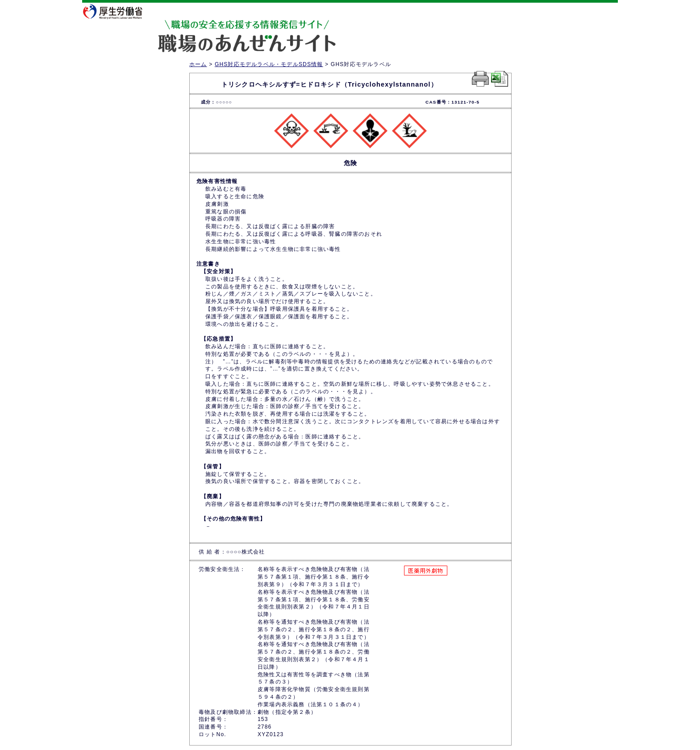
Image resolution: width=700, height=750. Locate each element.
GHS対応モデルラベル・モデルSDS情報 (269, 64)
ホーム (198, 64)
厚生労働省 (118, 11)
